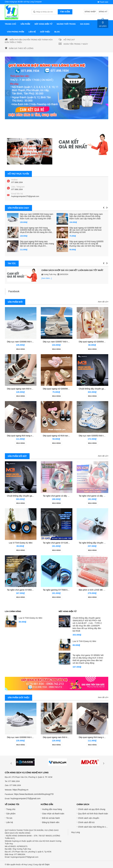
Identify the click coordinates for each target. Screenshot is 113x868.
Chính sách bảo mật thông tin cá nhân (95, 827)
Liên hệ (10, 822)
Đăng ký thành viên (51, 822)
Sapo (47, 864)
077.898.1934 (17, 182)
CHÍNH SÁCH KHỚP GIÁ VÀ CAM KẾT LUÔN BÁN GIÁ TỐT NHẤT (72, 270)
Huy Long (76, 832)
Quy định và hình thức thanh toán (93, 814)
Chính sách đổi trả (86, 822)
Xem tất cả (103, 302)
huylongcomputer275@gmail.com (25, 196)
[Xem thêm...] (47, 278)
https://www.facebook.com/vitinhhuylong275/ (34, 794)
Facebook (14, 291)
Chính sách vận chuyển (89, 818)
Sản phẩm (11, 814)
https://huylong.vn (20, 790)
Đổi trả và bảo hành (51, 818)
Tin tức (9, 818)
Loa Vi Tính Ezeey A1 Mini (21, 543)
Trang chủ (11, 809)
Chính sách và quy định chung (92, 809)
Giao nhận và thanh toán (53, 814)
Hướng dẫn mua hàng (52, 809)
